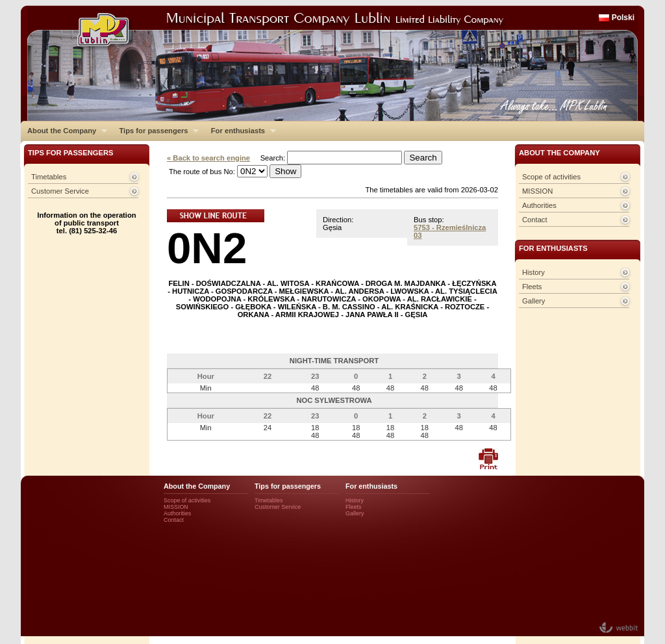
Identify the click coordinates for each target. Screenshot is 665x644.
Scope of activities (551, 177)
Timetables (49, 177)
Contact (535, 220)
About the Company (64, 131)
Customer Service (60, 191)
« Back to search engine (208, 158)
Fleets (532, 287)
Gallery (533, 301)
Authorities (539, 205)
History (533, 272)
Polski (623, 18)
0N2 (207, 248)
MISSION (537, 191)
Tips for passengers (156, 131)
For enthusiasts (240, 131)
